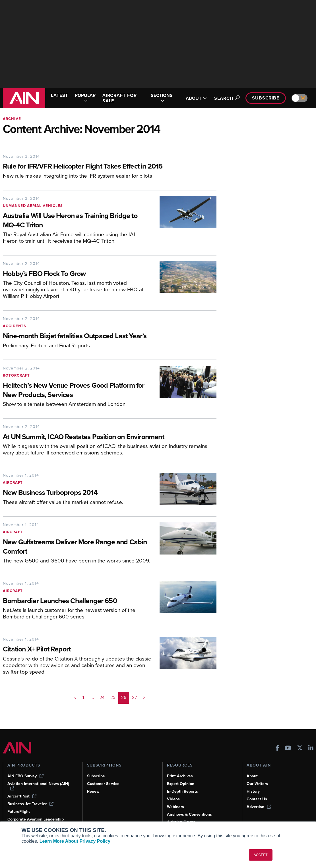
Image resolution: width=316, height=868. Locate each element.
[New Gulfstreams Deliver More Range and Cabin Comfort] (77, 547)
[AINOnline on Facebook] (277, 748)
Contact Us (257, 799)
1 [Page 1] (83, 697)
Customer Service (103, 784)
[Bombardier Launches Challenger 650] (77, 601)
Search (226, 98)
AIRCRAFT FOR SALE (120, 98)
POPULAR (85, 98)
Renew (93, 791)
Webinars (175, 807)
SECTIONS (162, 98)
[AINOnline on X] (300, 748)
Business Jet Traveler (30, 804)
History (253, 791)
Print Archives (180, 776)
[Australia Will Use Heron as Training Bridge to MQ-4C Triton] (77, 221)
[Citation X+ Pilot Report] (77, 650)
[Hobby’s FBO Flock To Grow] (77, 274)
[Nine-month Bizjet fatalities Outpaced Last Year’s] (110, 336)
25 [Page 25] (113, 697)
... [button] (92, 697)
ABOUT (196, 98)
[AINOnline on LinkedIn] (311, 748)
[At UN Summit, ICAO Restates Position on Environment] (110, 437)
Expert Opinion (181, 784)
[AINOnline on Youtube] (288, 748)
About (252, 776)
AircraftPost (22, 796)
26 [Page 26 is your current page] (124, 697)
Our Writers (257, 784)
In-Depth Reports (182, 791)
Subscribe (266, 98)
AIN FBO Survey (25, 776)
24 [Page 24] (102, 697)
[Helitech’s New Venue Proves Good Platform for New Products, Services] (77, 391)
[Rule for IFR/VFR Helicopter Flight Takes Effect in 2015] (110, 167)
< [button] (75, 697)
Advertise (259, 807)
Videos (173, 799)
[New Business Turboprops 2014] (77, 493)
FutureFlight (19, 812)
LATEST (59, 95)
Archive (12, 119)
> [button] (144, 697)
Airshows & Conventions (189, 814)
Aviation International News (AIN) (38, 786)
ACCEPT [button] (261, 855)
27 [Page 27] (135, 697)
